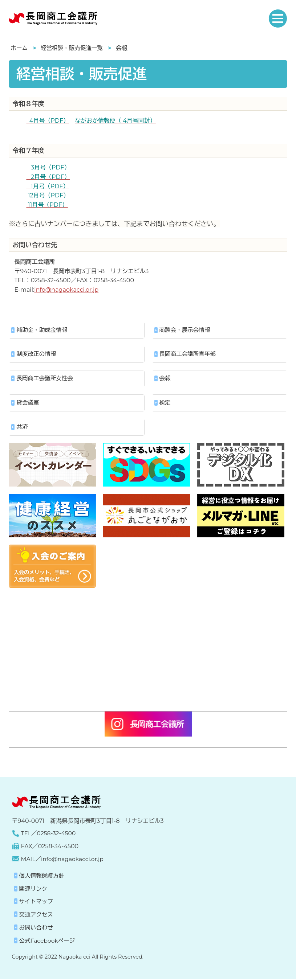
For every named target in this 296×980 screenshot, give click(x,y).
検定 (165, 404)
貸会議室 (28, 404)
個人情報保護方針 (42, 877)
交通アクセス (37, 916)
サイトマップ (37, 903)
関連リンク (34, 890)
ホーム (19, 48)
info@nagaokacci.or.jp (66, 290)
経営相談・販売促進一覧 (73, 48)
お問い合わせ (37, 929)
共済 (22, 428)
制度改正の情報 (37, 355)
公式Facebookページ (48, 942)
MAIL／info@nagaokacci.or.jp (64, 861)
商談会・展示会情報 (186, 330)
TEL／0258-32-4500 (49, 835)
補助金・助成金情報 (42, 330)
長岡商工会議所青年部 (188, 355)
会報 (165, 379)
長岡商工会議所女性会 (45, 379)
